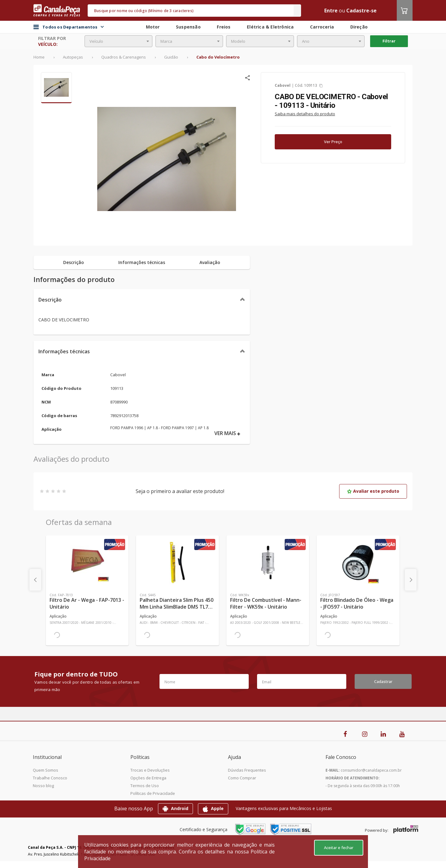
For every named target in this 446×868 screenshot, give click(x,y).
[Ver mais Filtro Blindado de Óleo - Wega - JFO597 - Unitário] (358, 562)
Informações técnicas (64, 351)
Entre (331, 11)
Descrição (50, 300)
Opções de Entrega (148, 778)
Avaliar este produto (373, 491)
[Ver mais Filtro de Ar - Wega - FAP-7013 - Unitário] (87, 562)
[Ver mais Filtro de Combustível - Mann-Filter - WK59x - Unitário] (268, 562)
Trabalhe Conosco (50, 778)
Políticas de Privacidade (153, 793)
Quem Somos (46, 770)
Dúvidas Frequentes (247, 770)
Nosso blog (43, 786)
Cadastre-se (361, 11)
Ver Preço (333, 142)
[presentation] (35, 580)
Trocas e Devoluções (150, 770)
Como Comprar (242, 778)
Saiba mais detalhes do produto (305, 114)
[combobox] (118, 41)
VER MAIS (227, 433)
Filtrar (389, 41)
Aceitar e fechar (339, 848)
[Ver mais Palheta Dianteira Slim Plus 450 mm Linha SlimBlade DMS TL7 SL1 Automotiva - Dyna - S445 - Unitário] (177, 562)
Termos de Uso (145, 786)
